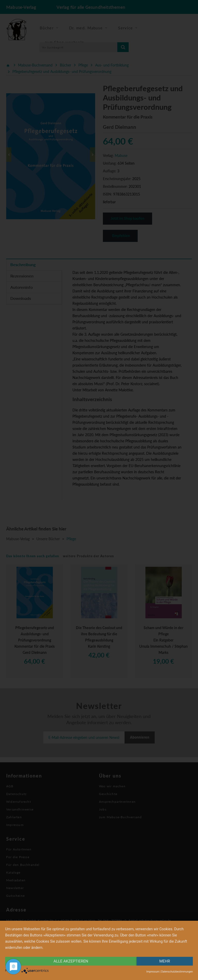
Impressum (153, 972)
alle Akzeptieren (71, 961)
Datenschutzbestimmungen (177, 972)
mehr (165, 961)
